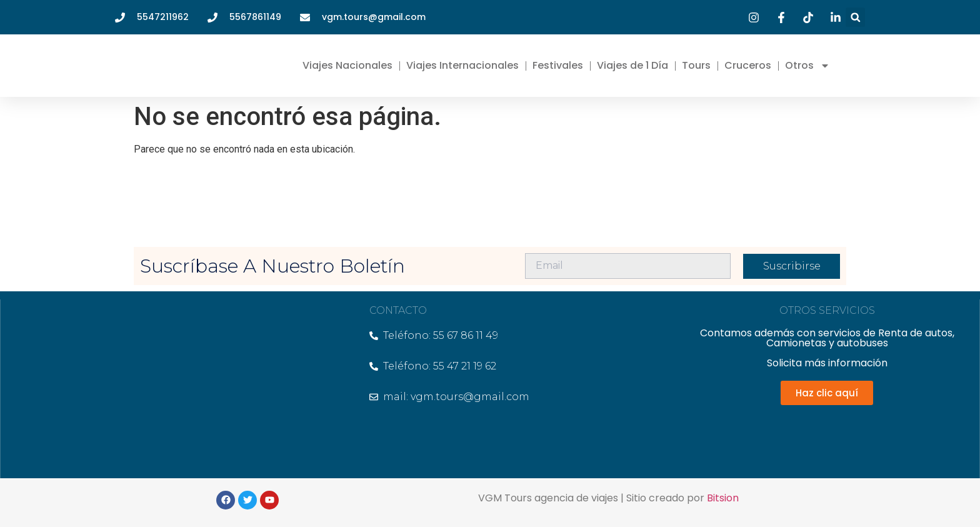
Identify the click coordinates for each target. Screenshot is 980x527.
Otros (807, 66)
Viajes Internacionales (462, 65)
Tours (696, 65)
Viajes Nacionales (347, 65)
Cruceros (748, 65)
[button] (855, 17)
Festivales (558, 65)
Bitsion (723, 498)
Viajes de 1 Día (632, 65)
